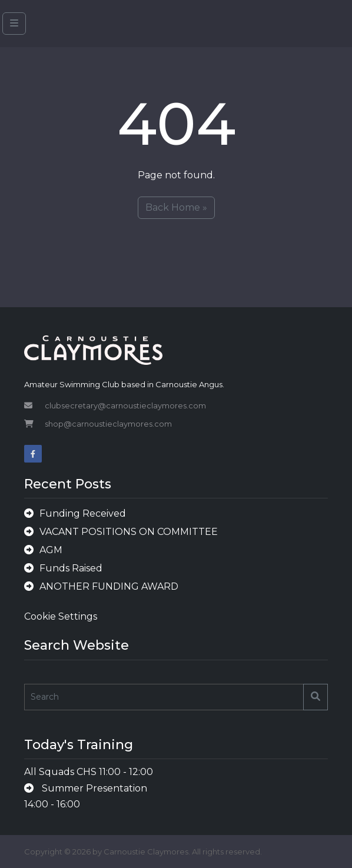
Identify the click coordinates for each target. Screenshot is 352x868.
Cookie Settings (61, 616)
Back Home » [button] (176, 207)
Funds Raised (71, 568)
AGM (51, 550)
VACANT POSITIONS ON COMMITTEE (129, 532)
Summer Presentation (93, 788)
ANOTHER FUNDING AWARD (109, 586)
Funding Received (83, 513)
